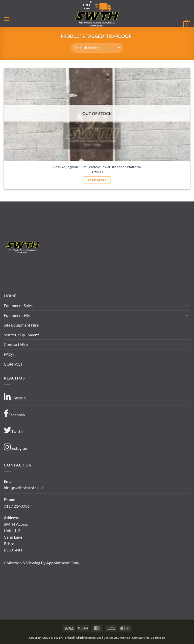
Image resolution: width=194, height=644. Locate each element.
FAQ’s (9, 354)
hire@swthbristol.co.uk (24, 488)
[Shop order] (97, 48)
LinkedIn (15, 397)
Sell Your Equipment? (22, 335)
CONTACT (13, 364)
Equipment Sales (18, 305)
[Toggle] (187, 306)
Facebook (15, 414)
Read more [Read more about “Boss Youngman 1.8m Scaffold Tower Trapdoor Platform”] (97, 180)
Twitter (14, 430)
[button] (7, 19)
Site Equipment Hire (21, 325)
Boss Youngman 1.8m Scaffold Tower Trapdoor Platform (97, 167)
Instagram (16, 447)
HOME (10, 296)
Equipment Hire (18, 315)
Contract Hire (16, 344)
